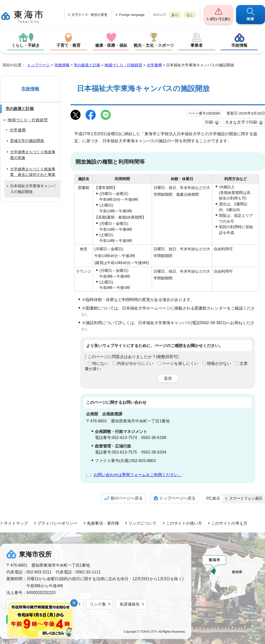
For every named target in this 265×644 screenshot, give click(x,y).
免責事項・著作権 (103, 523)
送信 (168, 378)
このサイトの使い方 (184, 523)
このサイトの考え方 (229, 523)
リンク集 (98, 604)
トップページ (39, 65)
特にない (100, 363)
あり (175, 15)
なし (190, 15)
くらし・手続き (26, 45)
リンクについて (142, 523)
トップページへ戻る (177, 498)
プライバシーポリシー (57, 523)
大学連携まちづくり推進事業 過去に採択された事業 (33, 172)
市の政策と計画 (87, 65)
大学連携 (154, 65)
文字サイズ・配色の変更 (89, 15)
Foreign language (132, 15)
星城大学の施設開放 (27, 141)
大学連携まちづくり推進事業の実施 (33, 155)
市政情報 (239, 45)
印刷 (209, 122)
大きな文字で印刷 (241, 122)
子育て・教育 (68, 45)
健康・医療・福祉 (111, 45)
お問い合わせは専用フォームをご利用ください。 (138, 475)
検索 (251, 19)
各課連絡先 (130, 604)
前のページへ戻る (127, 498)
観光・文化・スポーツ (154, 45)
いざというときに (218, 19)
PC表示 (213, 498)
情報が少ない (219, 363)
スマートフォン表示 (246, 498)
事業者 (197, 45)
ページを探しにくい (180, 363)
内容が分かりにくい (135, 363)
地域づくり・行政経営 (123, 65)
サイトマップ (16, 523)
